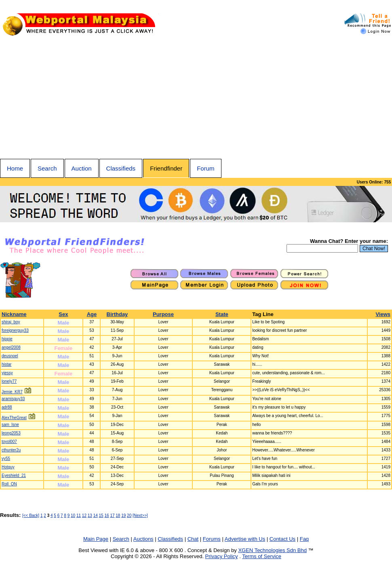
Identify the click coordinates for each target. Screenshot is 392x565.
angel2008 (11, 347)
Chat (193, 539)
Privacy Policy (222, 556)
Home (15, 168)
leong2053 (11, 433)
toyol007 (9, 442)
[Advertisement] (196, 98)
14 (96, 515)
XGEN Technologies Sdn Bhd (272, 550)
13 (90, 515)
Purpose (163, 314)
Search (47, 168)
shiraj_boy (11, 322)
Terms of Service (262, 556)
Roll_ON (9, 484)
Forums (212, 539)
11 (79, 515)
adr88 (7, 407)
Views (383, 314)
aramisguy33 (13, 399)
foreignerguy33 (15, 330)
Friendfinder (166, 168)
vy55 (6, 459)
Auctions (143, 539)
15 (101, 515)
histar (6, 364)
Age (92, 314)
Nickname (14, 314)
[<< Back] (31, 515)
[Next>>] (140, 515)
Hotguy (8, 467)
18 (118, 515)
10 (73, 515)
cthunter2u (11, 450)
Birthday (117, 314)
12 (84, 515)
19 (123, 515)
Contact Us (282, 539)
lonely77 (9, 381)
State (222, 314)
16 (106, 515)
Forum (205, 168)
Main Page (96, 539)
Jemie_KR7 (12, 392)
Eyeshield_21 (14, 475)
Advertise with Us (245, 539)
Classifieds (121, 168)
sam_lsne (10, 425)
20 (129, 515)
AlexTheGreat (14, 418)
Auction (82, 168)
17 (112, 515)
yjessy (7, 373)
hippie (7, 339)
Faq (304, 539)
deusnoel (10, 356)
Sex (63, 314)
